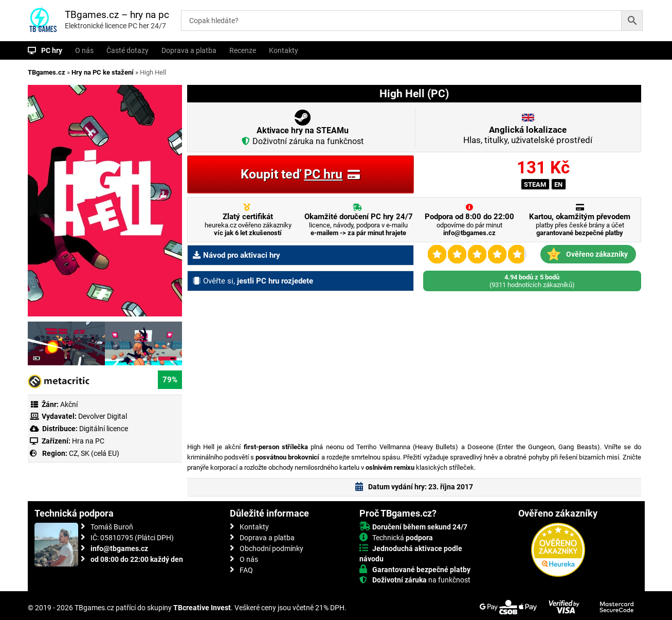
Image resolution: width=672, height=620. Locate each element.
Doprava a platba (189, 50)
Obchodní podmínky (271, 548)
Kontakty (284, 50)
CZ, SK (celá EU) (94, 453)
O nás (84, 50)
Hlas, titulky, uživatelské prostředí (528, 135)
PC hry (52, 50)
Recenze (243, 50)
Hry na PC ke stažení (103, 72)
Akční (69, 404)
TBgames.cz (47, 72)
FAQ (246, 570)
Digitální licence (103, 429)
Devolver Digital (103, 416)
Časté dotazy (128, 50)
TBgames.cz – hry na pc (117, 15)
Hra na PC (87, 441)
